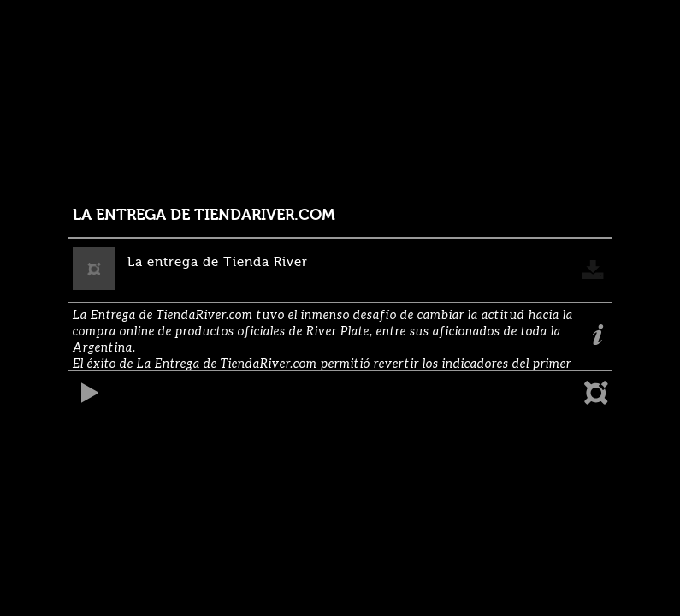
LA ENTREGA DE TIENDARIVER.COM (204, 215)
